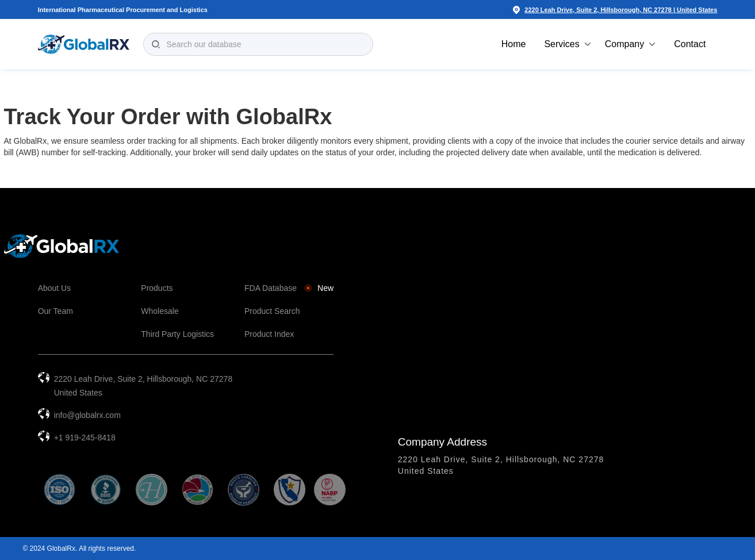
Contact (690, 44)
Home (514, 44)
